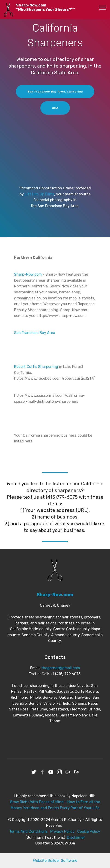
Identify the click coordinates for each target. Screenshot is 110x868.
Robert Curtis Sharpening (36, 367)
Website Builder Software (55, 861)
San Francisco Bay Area (35, 333)
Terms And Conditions (28, 831)
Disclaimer (76, 837)
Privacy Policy (62, 831)
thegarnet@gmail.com (61, 668)
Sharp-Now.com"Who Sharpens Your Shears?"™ (46, 7)
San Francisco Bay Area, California (55, 92)
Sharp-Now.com (28, 274)
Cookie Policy (89, 831)
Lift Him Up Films (39, 194)
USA (55, 108)
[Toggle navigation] (103, 8)
